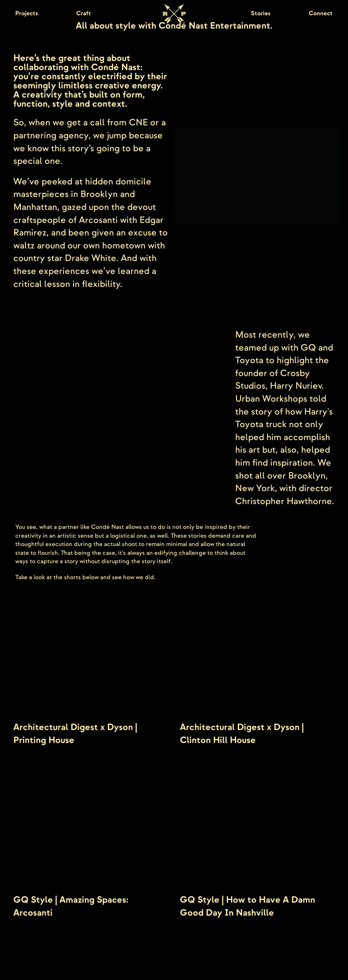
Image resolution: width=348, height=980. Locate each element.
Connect (321, 13)
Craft (84, 13)
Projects (27, 13)
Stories (261, 13)
